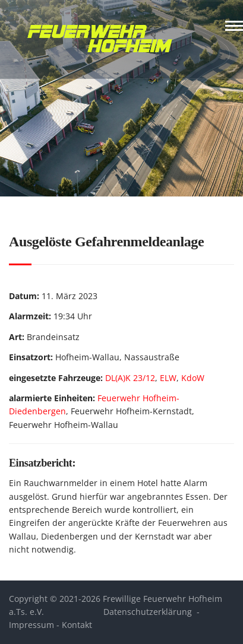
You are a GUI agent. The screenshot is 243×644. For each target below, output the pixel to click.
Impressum (31, 625)
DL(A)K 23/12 (130, 378)
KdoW (193, 378)
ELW (168, 378)
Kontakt (77, 625)
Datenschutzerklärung (148, 612)
